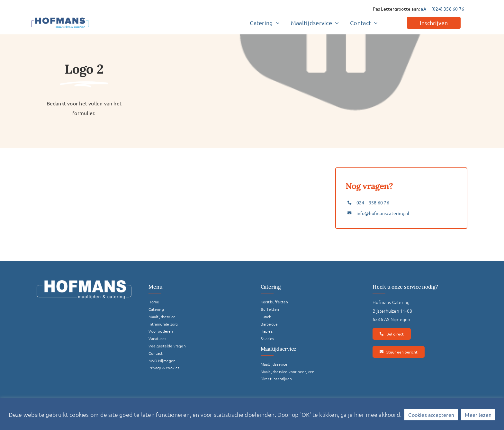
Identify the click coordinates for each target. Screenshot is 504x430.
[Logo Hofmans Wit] (84, 282)
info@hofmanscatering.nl (383, 213)
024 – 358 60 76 (373, 202)
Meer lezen (478, 415)
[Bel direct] (392, 334)
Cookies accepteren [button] (431, 415)
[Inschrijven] (434, 23)
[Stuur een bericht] (398, 352)
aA (423, 9)
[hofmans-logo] (60, 17)
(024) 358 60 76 (448, 9)
